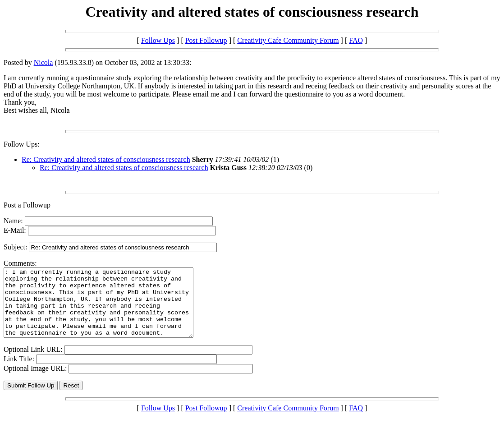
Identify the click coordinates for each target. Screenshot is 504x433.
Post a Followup (27, 205)
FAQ (356, 40)
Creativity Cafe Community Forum (288, 40)
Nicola (44, 62)
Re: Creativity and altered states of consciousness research (106, 159)
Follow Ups (158, 40)
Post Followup (206, 40)
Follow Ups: (22, 144)
